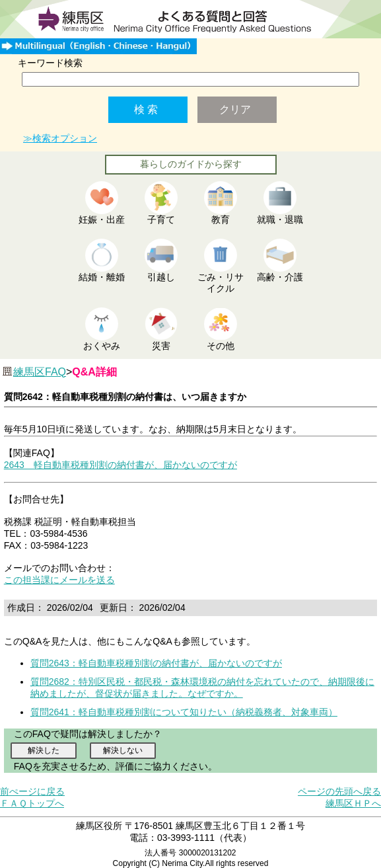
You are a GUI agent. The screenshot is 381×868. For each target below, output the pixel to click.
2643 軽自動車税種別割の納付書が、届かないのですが (121, 465)
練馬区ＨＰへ (353, 803)
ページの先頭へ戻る (339, 791)
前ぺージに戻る (32, 791)
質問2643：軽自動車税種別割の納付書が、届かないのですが (156, 663)
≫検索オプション (60, 138)
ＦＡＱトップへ (32, 803)
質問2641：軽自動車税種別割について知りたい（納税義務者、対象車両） (184, 712)
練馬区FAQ (40, 372)
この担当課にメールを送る (59, 580)
